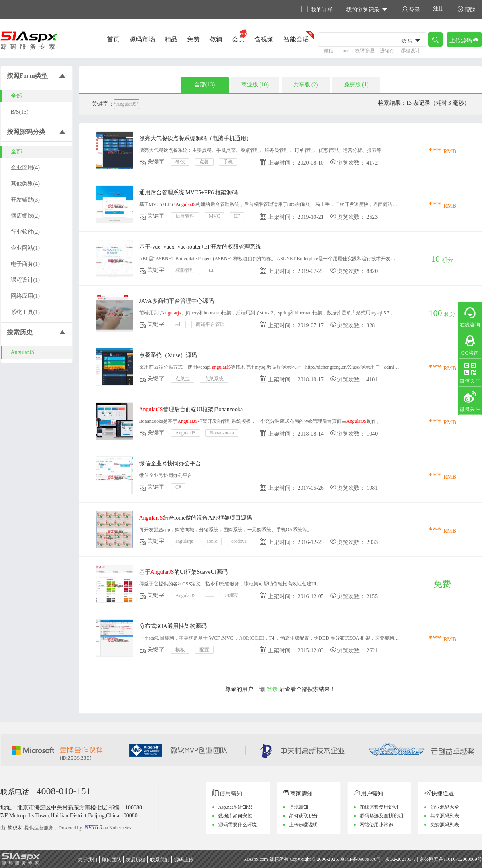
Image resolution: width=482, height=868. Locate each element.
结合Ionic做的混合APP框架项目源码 (196, 518)
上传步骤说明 (303, 825)
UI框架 (232, 595)
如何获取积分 (303, 816)
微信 (329, 51)
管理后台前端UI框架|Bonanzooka (191, 409)
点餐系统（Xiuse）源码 (168, 355)
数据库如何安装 (235, 816)
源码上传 (184, 860)
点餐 (204, 162)
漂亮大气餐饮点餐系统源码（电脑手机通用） (195, 138)
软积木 (15, 828)
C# (178, 487)
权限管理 (364, 51)
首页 (113, 39)
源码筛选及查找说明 (381, 816)
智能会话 (296, 39)
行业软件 (25, 232)
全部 (16, 96)
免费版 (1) (356, 85)
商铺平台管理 (210, 324)
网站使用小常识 (376, 825)
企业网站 (25, 248)
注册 (439, 9)
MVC (215, 216)
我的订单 (317, 9)
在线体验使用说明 (379, 807)
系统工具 (25, 312)
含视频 (264, 39)
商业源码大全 (445, 807)
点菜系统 (214, 379)
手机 (228, 162)
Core (344, 51)
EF (237, 216)
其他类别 (25, 184)
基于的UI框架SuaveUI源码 (184, 572)
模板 (180, 650)
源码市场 (142, 39)
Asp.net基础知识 (235, 807)
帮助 (466, 9)
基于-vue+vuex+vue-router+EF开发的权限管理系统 (200, 247)
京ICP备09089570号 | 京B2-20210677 (378, 859)
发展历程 (136, 860)
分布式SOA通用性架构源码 (173, 626)
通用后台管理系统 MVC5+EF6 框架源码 (188, 193)
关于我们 (87, 860)
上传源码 (464, 40)
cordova (239, 541)
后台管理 (185, 216)
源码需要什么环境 (238, 825)
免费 (193, 39)
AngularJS (23, 352)
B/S (20, 112)
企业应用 (25, 168)
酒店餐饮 (25, 216)
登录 (411, 9)
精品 (171, 39)
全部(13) (204, 85)
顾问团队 (112, 860)
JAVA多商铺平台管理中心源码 (177, 301)
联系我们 (160, 860)
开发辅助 (25, 200)
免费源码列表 (445, 825)
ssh (178, 324)
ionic (212, 541)
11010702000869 (460, 859)
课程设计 (410, 51)
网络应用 (25, 296)
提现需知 (299, 807)
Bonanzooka (222, 433)
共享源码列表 (445, 816)
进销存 (387, 51)
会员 (238, 39)
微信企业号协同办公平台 (170, 464)
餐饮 (180, 162)
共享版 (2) (306, 85)
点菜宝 (183, 379)
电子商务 (25, 264)
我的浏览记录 (367, 9)
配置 (204, 650)
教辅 (216, 39)
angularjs (184, 541)
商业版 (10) (255, 85)
